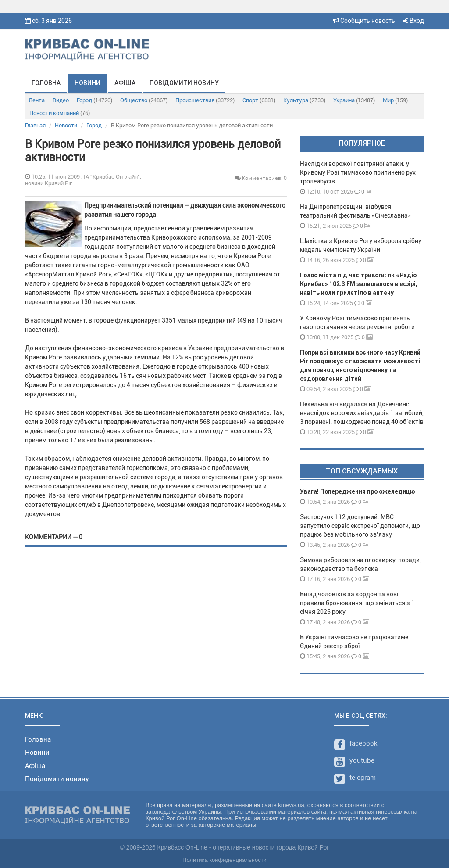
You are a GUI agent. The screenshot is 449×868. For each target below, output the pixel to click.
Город (94, 100)
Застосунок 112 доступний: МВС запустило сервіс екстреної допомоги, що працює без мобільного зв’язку (360, 526)
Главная (35, 125)
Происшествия (205, 100)
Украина (354, 100)
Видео (61, 100)
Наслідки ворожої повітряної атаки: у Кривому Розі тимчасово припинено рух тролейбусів (358, 172)
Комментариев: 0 (261, 178)
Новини (87, 83)
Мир (395, 100)
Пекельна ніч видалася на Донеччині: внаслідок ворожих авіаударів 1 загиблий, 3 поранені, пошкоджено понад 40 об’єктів (362, 413)
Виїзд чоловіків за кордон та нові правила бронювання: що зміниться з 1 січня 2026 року (357, 603)
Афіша (125, 83)
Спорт (259, 100)
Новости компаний (60, 113)
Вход (413, 21)
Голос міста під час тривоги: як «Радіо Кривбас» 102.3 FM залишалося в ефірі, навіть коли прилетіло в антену (359, 284)
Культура (304, 100)
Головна (46, 83)
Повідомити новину (184, 83)
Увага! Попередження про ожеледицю (357, 491)
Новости (66, 125)
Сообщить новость (364, 21)
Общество (144, 100)
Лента (37, 100)
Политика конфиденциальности (224, 860)
